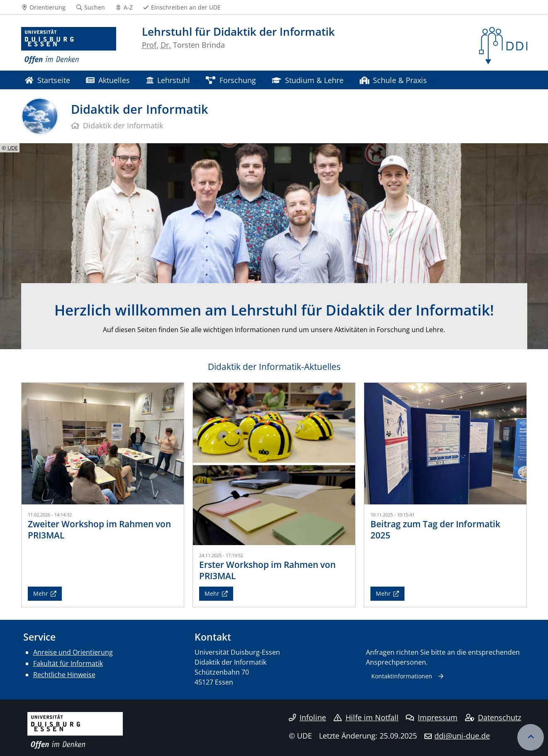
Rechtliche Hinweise (64, 675)
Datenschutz (493, 717)
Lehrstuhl (168, 80)
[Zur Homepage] (69, 46)
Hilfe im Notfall (366, 717)
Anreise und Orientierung (73, 652)
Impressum (432, 717)
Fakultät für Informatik (68, 663)
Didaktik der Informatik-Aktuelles (274, 367)
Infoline (308, 717)
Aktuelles (108, 80)
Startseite (47, 80)
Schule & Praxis (393, 80)
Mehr (41, 593)
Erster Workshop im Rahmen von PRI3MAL (267, 570)
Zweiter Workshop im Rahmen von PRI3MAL (99, 530)
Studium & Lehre (308, 80)
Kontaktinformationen (402, 676)
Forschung (231, 80)
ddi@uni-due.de (462, 736)
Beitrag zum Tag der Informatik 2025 (435, 530)
